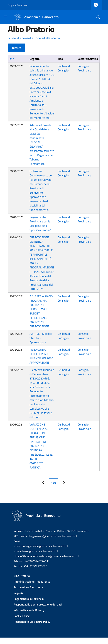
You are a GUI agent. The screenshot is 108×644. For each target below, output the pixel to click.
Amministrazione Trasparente (32, 581)
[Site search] (98, 17)
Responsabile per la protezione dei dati (38, 604)
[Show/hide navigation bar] (5, 17)
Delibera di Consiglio (64, 68)
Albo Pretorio (22, 576)
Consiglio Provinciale (84, 68)
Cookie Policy (22, 616)
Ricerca (17, 48)
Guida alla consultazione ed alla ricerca (34, 38)
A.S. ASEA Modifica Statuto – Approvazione (41, 338)
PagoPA (18, 593)
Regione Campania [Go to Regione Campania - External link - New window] (18, 5)
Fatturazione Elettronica (28, 587)
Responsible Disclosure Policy (32, 622)
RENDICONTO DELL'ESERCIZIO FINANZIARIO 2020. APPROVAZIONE (42, 356)
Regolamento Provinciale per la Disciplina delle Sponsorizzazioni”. (40, 224)
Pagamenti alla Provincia (29, 599)
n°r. (12, 59)
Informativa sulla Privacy (29, 610)
